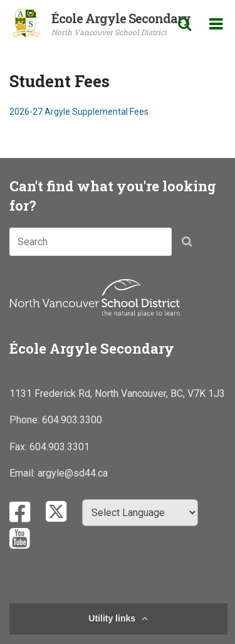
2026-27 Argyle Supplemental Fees (79, 112)
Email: (23, 473)
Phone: (26, 420)
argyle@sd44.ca (73, 473)
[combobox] (91, 242)
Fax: (19, 447)
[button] (191, 244)
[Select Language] (140, 513)
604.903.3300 (72, 420)
